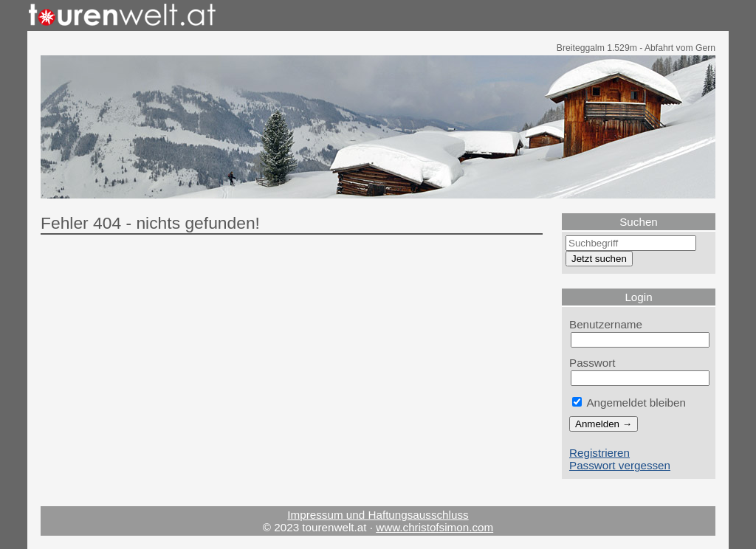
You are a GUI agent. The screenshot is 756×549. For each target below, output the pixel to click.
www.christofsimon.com (434, 527)
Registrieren (599, 453)
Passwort (592, 363)
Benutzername (606, 324)
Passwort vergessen (620, 465)
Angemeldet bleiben (629, 403)
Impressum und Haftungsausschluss (378, 515)
